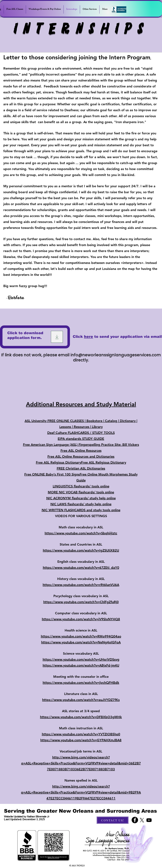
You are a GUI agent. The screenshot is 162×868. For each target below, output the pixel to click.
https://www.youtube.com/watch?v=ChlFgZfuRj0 (81, 602)
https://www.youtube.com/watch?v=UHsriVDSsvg (81, 659)
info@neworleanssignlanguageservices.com (116, 355)
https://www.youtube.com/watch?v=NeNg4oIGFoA (81, 642)
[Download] (57, 337)
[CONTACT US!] (113, 820)
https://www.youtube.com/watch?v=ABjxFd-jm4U (81, 665)
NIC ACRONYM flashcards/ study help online (81, 498)
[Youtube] (149, 820)
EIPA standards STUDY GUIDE (81, 439)
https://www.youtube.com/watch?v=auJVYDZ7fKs (81, 700)
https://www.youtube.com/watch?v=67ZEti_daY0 (81, 568)
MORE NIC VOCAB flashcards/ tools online (81, 492)
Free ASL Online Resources (81, 451)
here (89, 337)
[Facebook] (135, 820)
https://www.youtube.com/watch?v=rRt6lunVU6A (81, 585)
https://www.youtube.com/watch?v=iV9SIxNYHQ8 (81, 619)
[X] (142, 820)
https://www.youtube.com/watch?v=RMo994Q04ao (81, 636)
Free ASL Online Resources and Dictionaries (81, 456)
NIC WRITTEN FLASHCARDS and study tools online (81, 510)
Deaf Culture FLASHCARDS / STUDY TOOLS (81, 433)
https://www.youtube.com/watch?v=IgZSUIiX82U (81, 550)
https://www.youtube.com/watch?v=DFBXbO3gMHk (81, 717)
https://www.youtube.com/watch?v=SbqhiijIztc (81, 533)
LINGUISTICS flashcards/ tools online (81, 486)
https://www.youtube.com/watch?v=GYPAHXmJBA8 (81, 740)
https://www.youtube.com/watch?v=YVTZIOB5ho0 (81, 734)
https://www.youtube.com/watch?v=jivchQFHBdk (81, 683)
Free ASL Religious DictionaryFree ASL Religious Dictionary (81, 462)
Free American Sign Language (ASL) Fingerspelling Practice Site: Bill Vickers (81, 445)
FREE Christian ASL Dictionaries (81, 468)
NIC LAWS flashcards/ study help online (81, 504)
